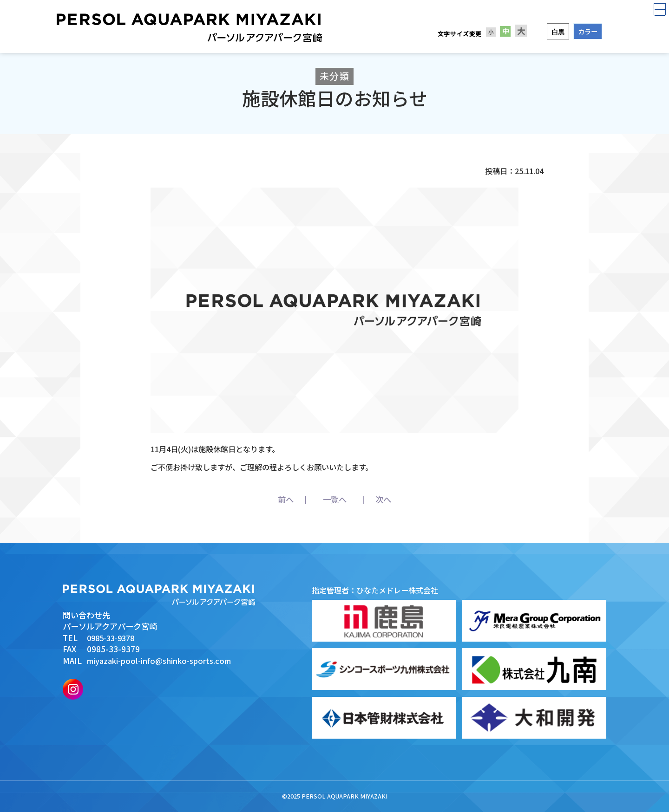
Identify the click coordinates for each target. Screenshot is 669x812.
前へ (268, 500)
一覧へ (334, 500)
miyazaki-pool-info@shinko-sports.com (163, 660)
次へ (401, 500)
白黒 (558, 31)
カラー (588, 31)
